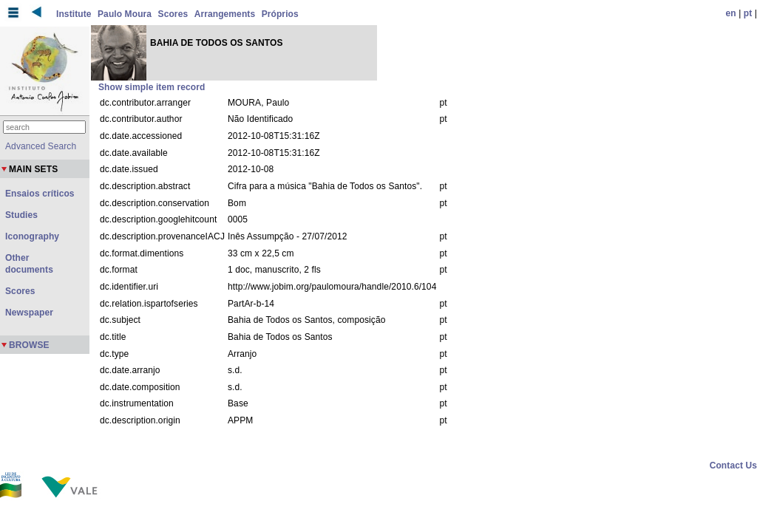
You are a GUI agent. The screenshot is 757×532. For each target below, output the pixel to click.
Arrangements (225, 14)
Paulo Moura (125, 14)
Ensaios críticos (40, 194)
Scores (173, 14)
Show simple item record (152, 87)
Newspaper (29, 313)
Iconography (32, 236)
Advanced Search (41, 146)
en (731, 13)
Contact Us (733, 465)
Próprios (280, 14)
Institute (74, 14)
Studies (21, 215)
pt (748, 13)
